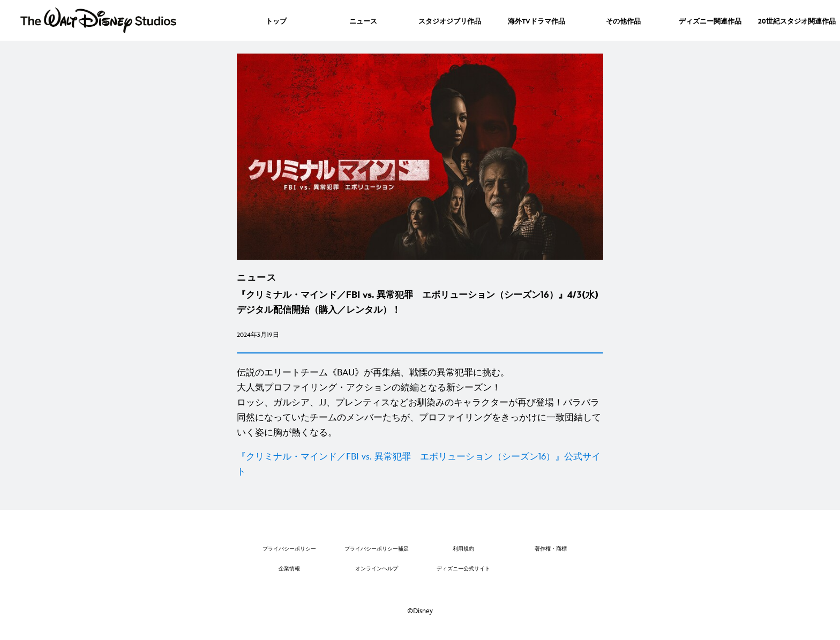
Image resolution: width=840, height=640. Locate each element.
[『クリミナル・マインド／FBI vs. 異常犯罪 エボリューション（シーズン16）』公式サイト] (420, 464)
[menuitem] (276, 20)
